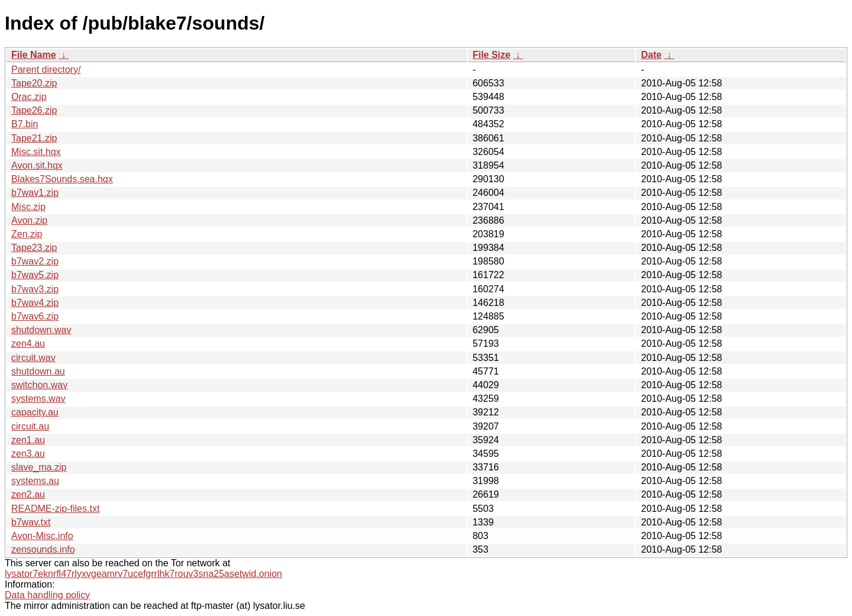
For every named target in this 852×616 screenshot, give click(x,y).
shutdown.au (38, 371)
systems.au (35, 481)
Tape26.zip (34, 110)
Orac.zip (29, 97)
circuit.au (30, 426)
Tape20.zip (34, 83)
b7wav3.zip (35, 289)
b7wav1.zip (35, 193)
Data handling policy (47, 595)
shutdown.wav (41, 330)
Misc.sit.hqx (36, 152)
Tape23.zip (34, 248)
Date (651, 55)
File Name (34, 55)
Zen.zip (27, 234)
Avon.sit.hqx (37, 165)
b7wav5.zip (35, 275)
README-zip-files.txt (55, 509)
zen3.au (28, 454)
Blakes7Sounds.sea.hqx (62, 179)
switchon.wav (39, 385)
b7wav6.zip (35, 316)
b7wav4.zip (35, 303)
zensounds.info (43, 549)
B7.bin (25, 124)
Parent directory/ (46, 70)
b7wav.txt (31, 522)
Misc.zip (28, 207)
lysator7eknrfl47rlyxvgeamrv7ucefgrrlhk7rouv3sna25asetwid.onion (143, 574)
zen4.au (28, 344)
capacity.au (35, 412)
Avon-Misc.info (42, 536)
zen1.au (28, 440)
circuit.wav (33, 358)
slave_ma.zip (39, 467)
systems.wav (38, 399)
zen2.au (28, 494)
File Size (492, 55)
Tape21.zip (34, 138)
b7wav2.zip (35, 261)
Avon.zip (29, 220)
